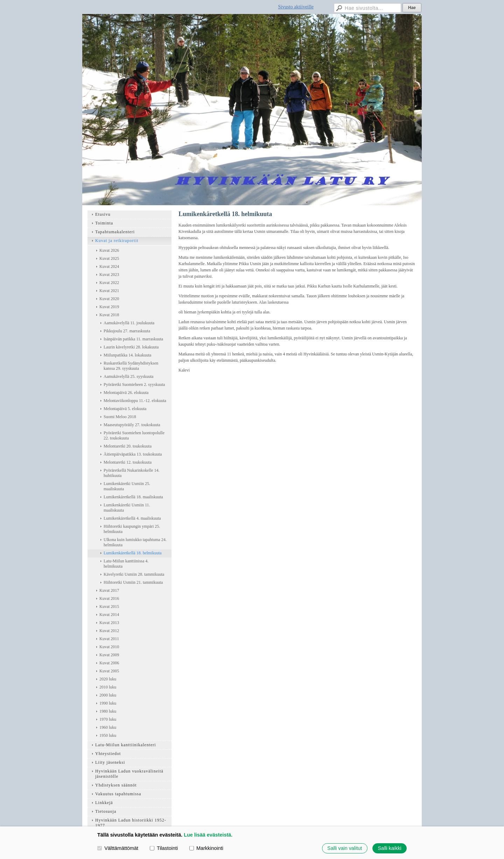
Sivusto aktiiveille (296, 7)
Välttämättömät (118, 848)
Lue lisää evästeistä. (208, 835)
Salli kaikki (389, 848)
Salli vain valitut (345, 848)
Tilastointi (164, 848)
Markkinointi (206, 848)
